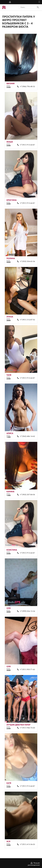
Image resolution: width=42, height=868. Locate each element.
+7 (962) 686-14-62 (27, 436)
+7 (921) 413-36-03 (27, 844)
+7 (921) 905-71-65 (27, 670)
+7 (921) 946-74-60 (27, 728)
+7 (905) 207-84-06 (27, 495)
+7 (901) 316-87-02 (27, 320)
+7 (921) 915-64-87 (27, 145)
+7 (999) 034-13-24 (27, 611)
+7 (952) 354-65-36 (27, 262)
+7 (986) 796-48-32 (27, 87)
